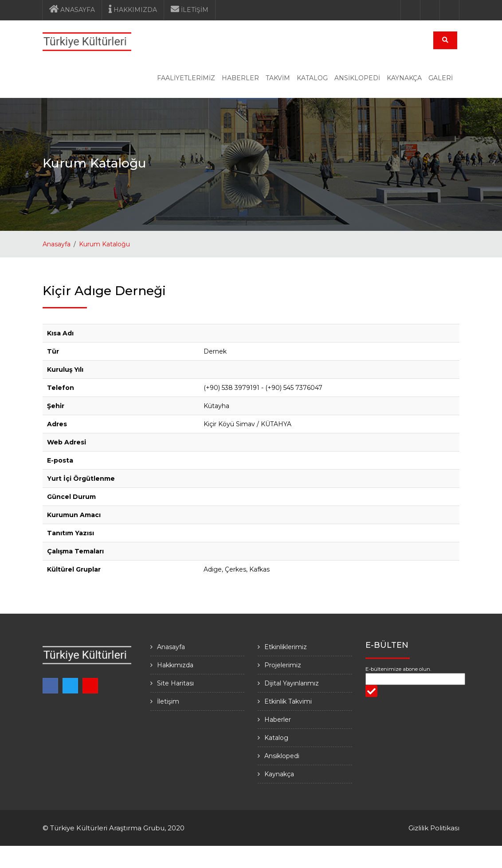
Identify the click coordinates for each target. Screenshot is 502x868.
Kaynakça (279, 774)
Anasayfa (57, 244)
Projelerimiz (283, 665)
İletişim (168, 701)
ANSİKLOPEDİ (357, 78)
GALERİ (441, 78)
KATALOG (312, 78)
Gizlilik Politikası (434, 828)
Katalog (276, 738)
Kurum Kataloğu (104, 244)
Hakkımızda (175, 665)
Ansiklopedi (282, 756)
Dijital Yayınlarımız (292, 683)
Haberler (278, 720)
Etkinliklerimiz (286, 647)
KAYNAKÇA (404, 78)
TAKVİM (278, 78)
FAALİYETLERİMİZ (186, 78)
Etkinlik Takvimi (288, 701)
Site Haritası (175, 683)
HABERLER (240, 78)
